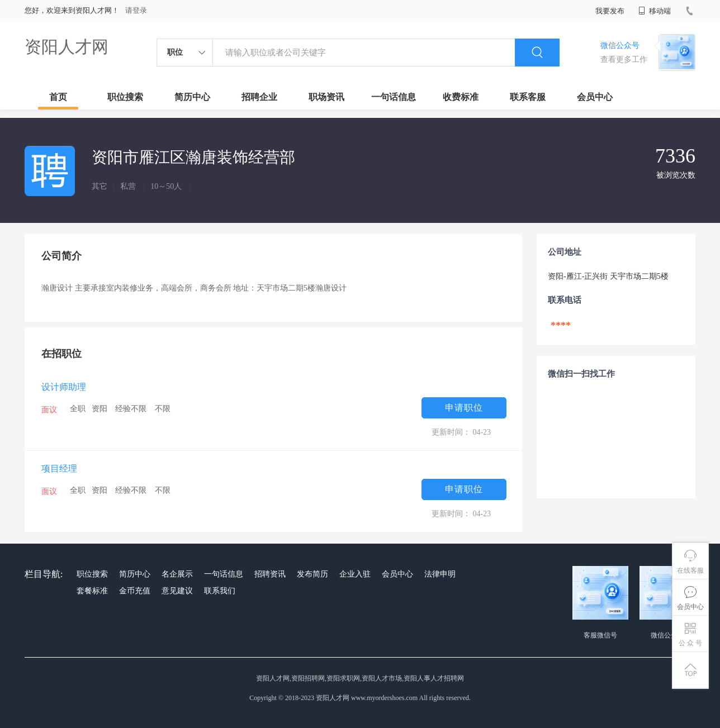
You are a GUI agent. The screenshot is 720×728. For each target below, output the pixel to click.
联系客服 (528, 97)
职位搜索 (125, 97)
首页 (58, 97)
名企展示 (177, 574)
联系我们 (220, 591)
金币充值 (135, 591)
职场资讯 (326, 97)
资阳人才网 (67, 47)
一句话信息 (394, 97)
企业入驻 (355, 574)
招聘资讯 (270, 574)
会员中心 (595, 97)
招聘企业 (259, 97)
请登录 (136, 10)
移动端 (655, 11)
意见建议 (177, 591)
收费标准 (461, 97)
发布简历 (312, 574)
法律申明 (440, 574)
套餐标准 (92, 591)
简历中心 (192, 97)
